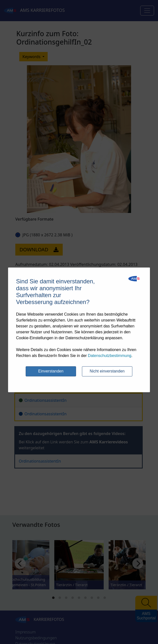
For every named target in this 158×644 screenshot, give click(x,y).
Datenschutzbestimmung (110, 356)
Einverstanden (51, 371)
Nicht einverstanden (107, 371)
